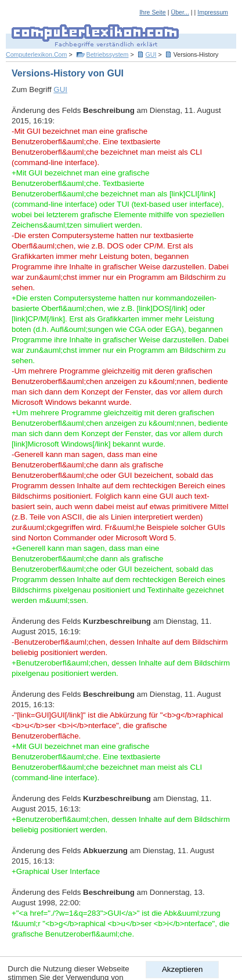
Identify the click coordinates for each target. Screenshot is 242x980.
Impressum (213, 12)
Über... (180, 12)
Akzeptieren (182, 969)
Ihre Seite (153, 12)
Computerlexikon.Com (36, 54)
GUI (151, 54)
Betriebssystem (108, 54)
